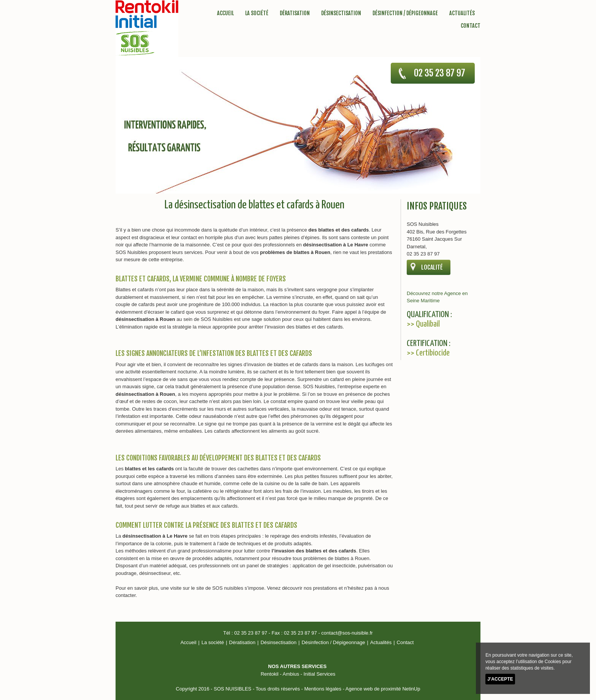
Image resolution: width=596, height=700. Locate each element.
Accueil (225, 13)
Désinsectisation (341, 13)
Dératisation (295, 13)
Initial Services (319, 674)
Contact (471, 26)
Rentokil (270, 674)
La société (257, 13)
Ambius (291, 674)
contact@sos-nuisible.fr (347, 633)
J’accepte (500, 679)
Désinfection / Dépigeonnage (405, 13)
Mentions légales (323, 689)
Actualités (462, 13)
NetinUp (411, 689)
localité (432, 267)
